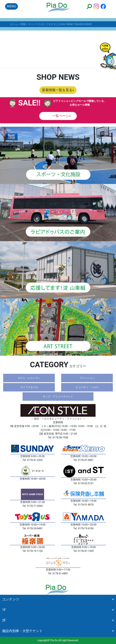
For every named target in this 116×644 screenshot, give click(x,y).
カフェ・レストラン (29, 378)
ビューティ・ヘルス (87, 387)
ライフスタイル (29, 387)
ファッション (87, 378)
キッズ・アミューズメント (58, 397)
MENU (11, 6)
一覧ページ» (61, 116)
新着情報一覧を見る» (58, 90)
